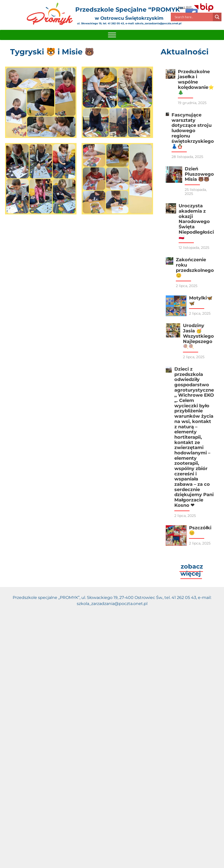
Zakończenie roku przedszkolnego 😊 (195, 268)
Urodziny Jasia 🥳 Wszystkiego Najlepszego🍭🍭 (198, 336)
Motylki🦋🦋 (201, 301)
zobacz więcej (192, 570)
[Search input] (193, 17)
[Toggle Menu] (112, 35)
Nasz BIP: (196, 7)
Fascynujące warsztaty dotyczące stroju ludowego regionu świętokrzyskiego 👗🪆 (193, 131)
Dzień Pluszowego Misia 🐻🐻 (199, 174)
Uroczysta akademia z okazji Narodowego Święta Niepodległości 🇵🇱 (196, 221)
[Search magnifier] (217, 17)
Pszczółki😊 (200, 530)
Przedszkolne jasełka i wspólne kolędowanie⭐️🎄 (196, 82)
